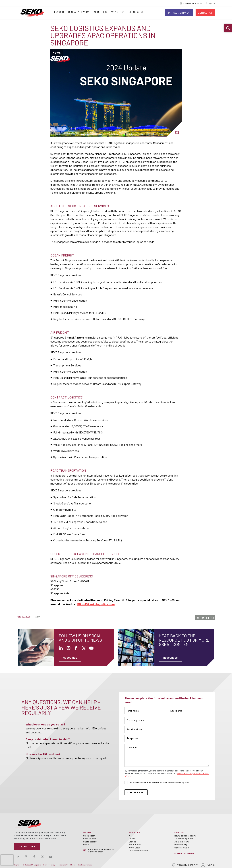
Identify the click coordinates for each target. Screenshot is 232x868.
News (86, 844)
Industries (100, 12)
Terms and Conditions (67, 865)
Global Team (89, 836)
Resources (136, 12)
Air (130, 836)
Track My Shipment (184, 838)
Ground (132, 842)
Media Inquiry (181, 844)
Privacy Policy (49, 865)
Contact (180, 832)
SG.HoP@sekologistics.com (96, 604)
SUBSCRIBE (70, 658)
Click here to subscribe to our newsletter (101, 850)
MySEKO (208, 865)
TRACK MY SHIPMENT (185, 865)
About (87, 832)
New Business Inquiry (185, 836)
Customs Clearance (139, 850)
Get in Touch (27, 846)
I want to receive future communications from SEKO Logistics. (159, 783)
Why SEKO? (118, 12)
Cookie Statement (85, 865)
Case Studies (90, 838)
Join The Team (182, 842)
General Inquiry (182, 848)
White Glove (135, 848)
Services (58, 12)
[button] (228, 28)
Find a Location (184, 853)
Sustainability (90, 842)
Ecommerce (135, 844)
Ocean (132, 838)
